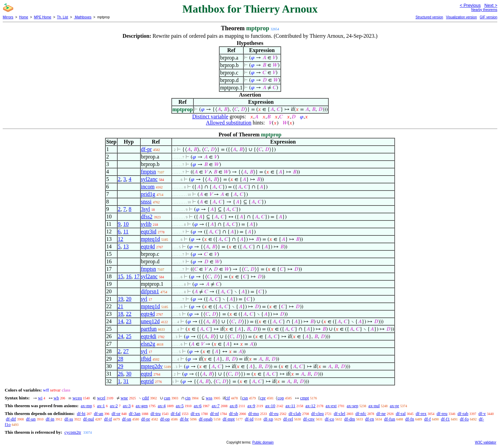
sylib (146, 224)
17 (137, 276)
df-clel (340, 413)
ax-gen (142, 406)
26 (121, 374)
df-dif (11, 419)
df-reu (442, 413)
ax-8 (234, 406)
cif (228, 398)
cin (188, 398)
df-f (428, 419)
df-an (98, 413)
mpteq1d (151, 239)
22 (129, 314)
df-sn (127, 419)
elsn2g (148, 344)
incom (148, 187)
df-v (482, 413)
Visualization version (461, 17)
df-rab (463, 413)
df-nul (89, 419)
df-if (108, 419)
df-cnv (309, 419)
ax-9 (251, 406)
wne (124, 398)
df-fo (464, 419)
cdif (145, 398)
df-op (165, 419)
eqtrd (147, 374)
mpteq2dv (152, 366)
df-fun (390, 419)
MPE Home (43, 17)
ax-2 (114, 406)
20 (129, 299)
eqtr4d (148, 246)
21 (121, 306)
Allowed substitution (229, 123)
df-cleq (317, 413)
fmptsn (149, 172)
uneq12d (150, 321)
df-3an (135, 413)
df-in (50, 419)
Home (24, 17)
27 (126, 351)
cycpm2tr (73, 432)
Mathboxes (83, 17)
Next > (491, 5)
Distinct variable (210, 117)
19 (121, 299)
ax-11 (290, 406)
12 (121, 239)
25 (129, 336)
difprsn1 (150, 291)
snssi (146, 202)
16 (129, 276)
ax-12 (311, 406)
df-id (249, 419)
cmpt (305, 398)
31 (126, 381)
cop (281, 398)
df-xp (268, 419)
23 (129, 321)
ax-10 (270, 406)
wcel (101, 398)
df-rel (288, 419)
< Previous (470, 5)
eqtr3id (149, 231)
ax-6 (198, 406)
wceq (77, 398)
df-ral (401, 413)
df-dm (350, 419)
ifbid (146, 359)
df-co (329, 419)
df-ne (381, 413)
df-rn (369, 419)
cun (167, 398)
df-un (31, 419)
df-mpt (229, 419)
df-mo (254, 413)
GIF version (488, 17)
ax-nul (374, 406)
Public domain (263, 442)
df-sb (234, 413)
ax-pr (394, 406)
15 (121, 276)
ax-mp (87, 406)
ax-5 (180, 406)
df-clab (295, 413)
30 (129, 374)
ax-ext (331, 406)
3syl (146, 209)
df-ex (195, 413)
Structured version (429, 17)
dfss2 (147, 217)
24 (121, 336)
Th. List (63, 17)
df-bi (81, 413)
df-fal (176, 413)
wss (209, 398)
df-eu (274, 413)
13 (126, 246)
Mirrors (8, 17)
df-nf (214, 413)
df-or (116, 413)
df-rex (421, 413)
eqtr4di (149, 336)
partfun (149, 329)
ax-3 (127, 406)
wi (40, 398)
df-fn (410, 419)
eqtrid (147, 381)
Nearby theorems (484, 10)
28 (121, 359)
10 (126, 224)
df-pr (146, 149)
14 (121, 321)
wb (56, 398)
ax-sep (352, 406)
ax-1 (101, 406)
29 (121, 366)
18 (121, 314)
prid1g (148, 194)
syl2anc (149, 179)
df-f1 (445, 419)
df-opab (206, 419)
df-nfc (361, 413)
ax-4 (162, 406)
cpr (263, 398)
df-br (184, 419)
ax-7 (216, 406)
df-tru (156, 413)
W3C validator (486, 442)
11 (126, 231)
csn (245, 398)
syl (144, 299)
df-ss (69, 419)
